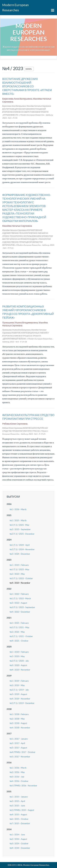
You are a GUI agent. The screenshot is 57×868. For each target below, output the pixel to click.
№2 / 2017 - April (17, 743)
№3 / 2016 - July (17, 777)
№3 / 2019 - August (18, 694)
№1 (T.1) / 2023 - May (19, 569)
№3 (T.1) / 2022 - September (22, 607)
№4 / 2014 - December (20, 848)
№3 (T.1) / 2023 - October (21, 578)
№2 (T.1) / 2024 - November (22, 549)
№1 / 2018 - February (19, 714)
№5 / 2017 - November (20, 757)
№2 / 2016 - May (17, 772)
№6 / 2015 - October (19, 819)
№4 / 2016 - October (19, 781)
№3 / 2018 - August (18, 723)
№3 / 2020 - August (18, 665)
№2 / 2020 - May (17, 656)
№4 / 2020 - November (20, 670)
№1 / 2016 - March (18, 768)
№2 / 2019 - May (17, 685)
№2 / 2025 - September (20, 529)
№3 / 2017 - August (18, 748)
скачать (29, 69)
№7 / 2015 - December (20, 823)
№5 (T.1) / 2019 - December (22, 703)
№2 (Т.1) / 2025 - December (22, 534)
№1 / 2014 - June (17, 835)
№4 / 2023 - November (20, 583)
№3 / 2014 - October (19, 843)
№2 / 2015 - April (17, 801)
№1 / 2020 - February (19, 652)
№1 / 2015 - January (19, 797)
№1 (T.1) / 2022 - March (20, 598)
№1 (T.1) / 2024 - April (20, 545)
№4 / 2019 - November (20, 699)
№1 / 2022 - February (19, 594)
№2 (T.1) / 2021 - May (19, 627)
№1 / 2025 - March (18, 520)
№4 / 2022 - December (20, 612)
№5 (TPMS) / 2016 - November (23, 786)
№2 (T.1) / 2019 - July (19, 690)
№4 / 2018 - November (20, 728)
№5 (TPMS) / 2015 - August (22, 810)
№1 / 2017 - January (19, 739)
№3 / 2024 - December (20, 554)
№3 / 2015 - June (17, 806)
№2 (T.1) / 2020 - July (19, 661)
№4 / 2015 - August (18, 815)
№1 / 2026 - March (18, 509)
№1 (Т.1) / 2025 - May (19, 525)
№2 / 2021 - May (17, 632)
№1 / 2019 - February (19, 681)
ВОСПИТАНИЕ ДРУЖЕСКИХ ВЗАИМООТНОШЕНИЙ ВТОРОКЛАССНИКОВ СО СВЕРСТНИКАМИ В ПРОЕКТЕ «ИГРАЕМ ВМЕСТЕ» (27, 86)
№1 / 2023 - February (19, 565)
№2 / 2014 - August (18, 839)
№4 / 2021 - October (19, 641)
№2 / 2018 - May (17, 719)
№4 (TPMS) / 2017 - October (22, 752)
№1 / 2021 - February (19, 623)
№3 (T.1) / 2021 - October (21, 636)
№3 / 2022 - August (18, 603)
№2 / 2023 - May (17, 574)
